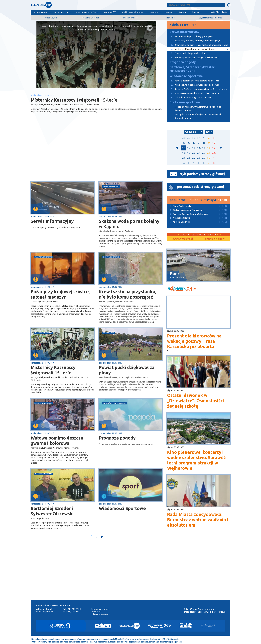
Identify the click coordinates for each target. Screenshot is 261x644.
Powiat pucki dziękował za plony (127, 370)
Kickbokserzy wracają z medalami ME (189, 97)
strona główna (41, 12)
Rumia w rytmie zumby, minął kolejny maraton (193, 93)
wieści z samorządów (86, 12)
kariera (182, 12)
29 (189, 138)
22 (204, 153)
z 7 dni (194, 200)
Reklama (171, 18)
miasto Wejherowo (43, 257)
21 (199, 153)
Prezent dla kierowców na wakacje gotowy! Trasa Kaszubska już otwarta (194, 341)
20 (194, 153)
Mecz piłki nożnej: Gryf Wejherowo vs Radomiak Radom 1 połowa (198, 109)
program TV (110, 12)
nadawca (154, 12)
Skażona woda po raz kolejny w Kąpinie (129, 224)
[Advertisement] (64, 155)
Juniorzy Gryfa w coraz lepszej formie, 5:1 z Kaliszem (197, 89)
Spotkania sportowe (185, 102)
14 (199, 148)
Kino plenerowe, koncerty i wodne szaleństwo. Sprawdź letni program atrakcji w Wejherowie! (196, 460)
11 (184, 148)
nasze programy (62, 12)
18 (184, 153)
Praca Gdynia (51, 18)
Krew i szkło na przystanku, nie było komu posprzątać (128, 294)
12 (189, 148)
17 (214, 148)
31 (199, 138)
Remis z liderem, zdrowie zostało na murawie (193, 81)
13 (194, 148)
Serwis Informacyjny (52, 221)
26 (189, 158)
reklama (169, 12)
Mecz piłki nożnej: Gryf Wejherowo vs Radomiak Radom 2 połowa (198, 116)
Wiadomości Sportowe (122, 508)
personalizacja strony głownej (200, 187)
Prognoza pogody (117, 438)
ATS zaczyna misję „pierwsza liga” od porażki (193, 85)
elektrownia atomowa (133, 12)
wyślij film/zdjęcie (219, 12)
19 (189, 153)
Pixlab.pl (222, 612)
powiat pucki (108, 333)
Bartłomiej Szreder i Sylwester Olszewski (52, 511)
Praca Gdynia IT (131, 18)
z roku (222, 200)
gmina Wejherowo (111, 186)
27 (194, 158)
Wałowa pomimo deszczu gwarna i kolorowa (57, 441)
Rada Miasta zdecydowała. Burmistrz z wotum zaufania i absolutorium (198, 520)
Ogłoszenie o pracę (100, 609)
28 (184, 138)
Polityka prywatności (100, 614)
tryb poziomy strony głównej (202, 174)
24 (214, 153)
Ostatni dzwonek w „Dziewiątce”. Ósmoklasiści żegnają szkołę (196, 401)
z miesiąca (208, 200)
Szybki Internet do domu (210, 18)
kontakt (196, 12)
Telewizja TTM (209, 612)
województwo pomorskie (115, 403)
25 (184, 158)
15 (204, 148)
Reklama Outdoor (91, 18)
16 (209, 148)
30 (194, 138)
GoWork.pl (96, 612)
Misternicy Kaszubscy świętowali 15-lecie (53, 370)
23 (209, 153)
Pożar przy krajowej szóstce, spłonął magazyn (60, 294)
